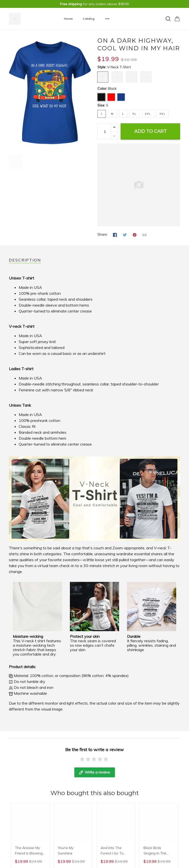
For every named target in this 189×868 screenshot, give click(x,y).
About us (16, 811)
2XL (148, 114)
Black (112, 88)
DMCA (14, 837)
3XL (163, 114)
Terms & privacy (22, 824)
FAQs (13, 831)
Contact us (18, 817)
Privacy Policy (79, 811)
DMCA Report (169, 854)
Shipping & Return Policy (88, 817)
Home (68, 19)
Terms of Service (81, 824)
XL (134, 114)
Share (102, 234)
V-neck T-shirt (119, 67)
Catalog (89, 19)
